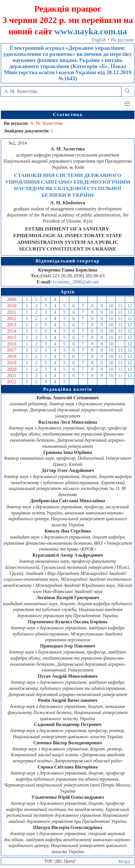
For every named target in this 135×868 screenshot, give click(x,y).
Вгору (124, 861)
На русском (122, 40)
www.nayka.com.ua (91, 31)
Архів (68, 292)
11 (120, 306)
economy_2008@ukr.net (76, 282)
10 (111, 306)
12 (129, 306)
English (99, 40)
